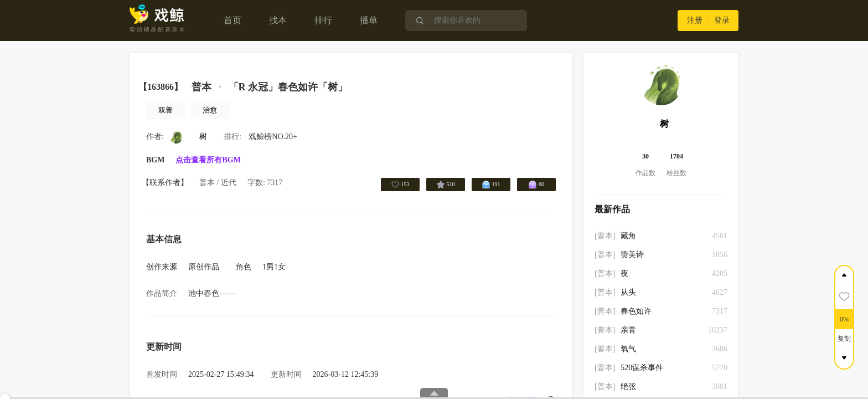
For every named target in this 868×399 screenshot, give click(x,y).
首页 (232, 20)
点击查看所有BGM (208, 160)
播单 (369, 20)
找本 (278, 20)
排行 (323, 20)
